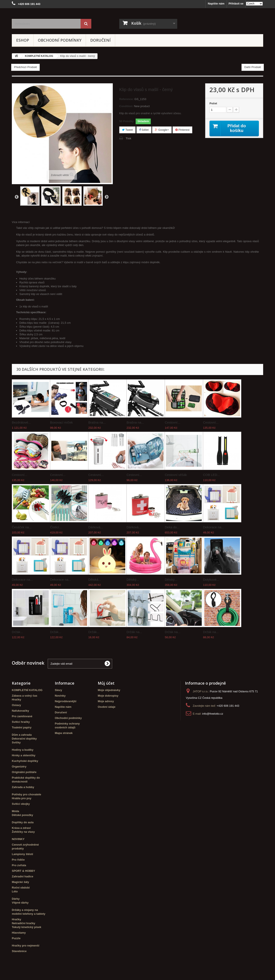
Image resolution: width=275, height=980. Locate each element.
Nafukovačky (20, 711)
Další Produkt (253, 67)
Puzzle (16, 938)
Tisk (128, 138)
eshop (23, 40)
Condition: (126, 106)
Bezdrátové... (21, 422)
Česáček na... (22, 527)
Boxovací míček (61, 422)
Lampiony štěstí (22, 854)
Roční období (21, 888)
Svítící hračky (21, 722)
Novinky (60, 696)
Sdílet (144, 130)
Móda (15, 811)
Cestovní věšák (176, 475)
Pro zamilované (22, 716)
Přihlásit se (236, 4)
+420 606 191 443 (228, 706)
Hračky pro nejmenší (26, 946)
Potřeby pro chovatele (27, 794)
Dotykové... (211, 580)
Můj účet (106, 683)
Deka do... (172, 527)
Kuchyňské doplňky (25, 761)
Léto (15, 891)
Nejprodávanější (66, 701)
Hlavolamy (19, 933)
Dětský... (133, 580)
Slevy (58, 690)
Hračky (16, 700)
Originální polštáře (24, 772)
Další (107, 197)
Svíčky (16, 742)
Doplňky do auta (23, 822)
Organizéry (19, 767)
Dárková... (96, 527)
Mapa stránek (64, 733)
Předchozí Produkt (25, 67)
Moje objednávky (109, 690)
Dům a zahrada (22, 735)
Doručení (100, 40)
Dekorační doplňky (24, 739)
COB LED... (211, 475)
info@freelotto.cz (213, 714)
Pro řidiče (18, 860)
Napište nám (216, 4)
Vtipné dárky (20, 903)
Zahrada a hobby (23, 787)
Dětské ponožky (22, 815)
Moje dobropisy (108, 696)
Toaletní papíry (22, 727)
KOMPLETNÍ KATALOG (27, 690)
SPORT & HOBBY (23, 871)
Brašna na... (97, 422)
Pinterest (182, 130)
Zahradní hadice (23, 876)
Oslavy (16, 705)
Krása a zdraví (21, 828)
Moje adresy (106, 701)
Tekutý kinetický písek (27, 927)
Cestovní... (173, 422)
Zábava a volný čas (25, 696)
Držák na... (134, 632)
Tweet (127, 130)
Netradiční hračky (24, 923)
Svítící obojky (21, 804)
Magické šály (20, 882)
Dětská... (95, 580)
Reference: (126, 99)
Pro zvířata (19, 865)
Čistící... (56, 527)
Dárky (16, 899)
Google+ (162, 130)
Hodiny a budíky (23, 750)
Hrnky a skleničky (24, 755)
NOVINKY (18, 839)
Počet (213, 103)
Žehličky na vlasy (23, 832)
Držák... (17, 632)
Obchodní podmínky (60, 40)
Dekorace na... (214, 527)
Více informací (21, 222)
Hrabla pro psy (22, 798)
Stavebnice (19, 951)
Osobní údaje (107, 707)
